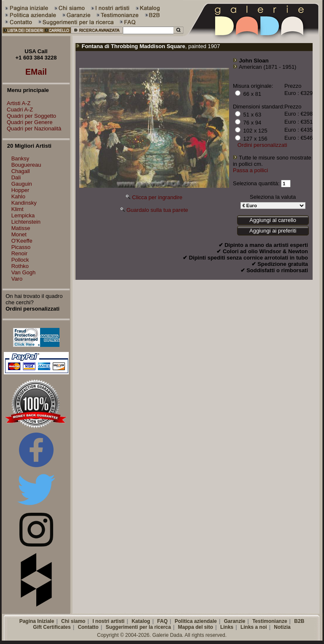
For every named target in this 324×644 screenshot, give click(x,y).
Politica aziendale (196, 621)
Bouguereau (26, 165)
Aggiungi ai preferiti (273, 231)
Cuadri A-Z (18, 110)
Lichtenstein (26, 222)
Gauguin (22, 184)
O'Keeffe (22, 241)
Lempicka (23, 215)
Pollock (20, 260)
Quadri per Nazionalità (32, 129)
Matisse (21, 228)
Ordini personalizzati (262, 145)
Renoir (19, 253)
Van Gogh (24, 272)
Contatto (88, 627)
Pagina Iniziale (37, 621)
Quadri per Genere (27, 122)
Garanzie (235, 621)
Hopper (20, 190)
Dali (16, 177)
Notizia (282, 627)
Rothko (20, 266)
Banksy (20, 158)
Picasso (21, 247)
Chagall (21, 171)
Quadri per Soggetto (29, 116)
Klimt (18, 209)
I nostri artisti (108, 621)
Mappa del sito (196, 627)
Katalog (141, 621)
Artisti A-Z (16, 103)
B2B (299, 621)
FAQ (163, 621)
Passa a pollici (250, 170)
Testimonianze (270, 621)
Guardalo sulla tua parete (157, 210)
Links (227, 627)
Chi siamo (73, 621)
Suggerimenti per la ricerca (138, 627)
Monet (19, 234)
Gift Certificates (52, 627)
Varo (17, 279)
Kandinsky (24, 203)
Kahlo (18, 196)
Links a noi (254, 627)
